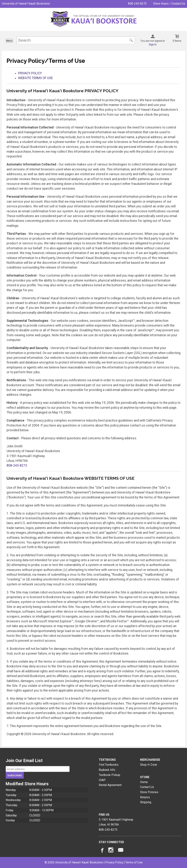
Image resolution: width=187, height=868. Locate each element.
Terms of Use (134, 862)
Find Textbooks (109, 765)
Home (144, 782)
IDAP (102, 780)
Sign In (153, 44)
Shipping (146, 802)
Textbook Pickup (109, 775)
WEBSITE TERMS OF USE (35, 78)
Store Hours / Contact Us (169, 4)
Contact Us (147, 787)
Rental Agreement (110, 785)
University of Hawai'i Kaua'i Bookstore (26, 4)
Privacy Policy (114, 862)
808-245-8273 (137, 4)
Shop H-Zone (149, 765)
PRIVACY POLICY (30, 73)
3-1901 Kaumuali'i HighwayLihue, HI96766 (116, 822)
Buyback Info (107, 770)
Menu (9, 41)
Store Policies (149, 792)
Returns (145, 797)
